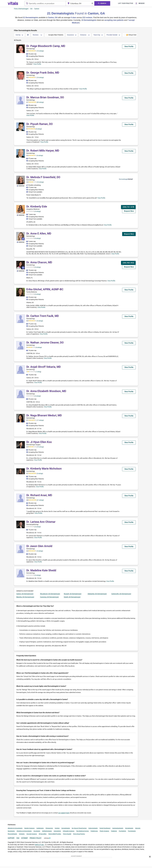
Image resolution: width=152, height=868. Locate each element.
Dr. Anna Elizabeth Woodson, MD (46, 393)
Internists (138, 830)
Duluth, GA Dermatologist (72, 599)
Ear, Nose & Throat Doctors (79, 830)
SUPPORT (11, 840)
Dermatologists (66, 830)
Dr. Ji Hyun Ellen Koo (39, 444)
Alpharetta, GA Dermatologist (97, 596)
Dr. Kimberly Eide (37, 207)
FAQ (18, 840)
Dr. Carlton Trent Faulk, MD (43, 318)
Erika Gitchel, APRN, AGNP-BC (45, 291)
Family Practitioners (105, 830)
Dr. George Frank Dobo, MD (43, 73)
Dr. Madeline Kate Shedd (41, 572)
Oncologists (37, 833)
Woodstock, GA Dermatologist (50, 596)
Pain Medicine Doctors (82, 833)
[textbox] (45, 3)
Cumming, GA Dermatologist (49, 599)
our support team (64, 815)
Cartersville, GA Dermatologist (121, 596)
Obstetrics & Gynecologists (24, 833)
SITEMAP (24, 840)
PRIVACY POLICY (36, 840)
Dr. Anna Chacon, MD (39, 264)
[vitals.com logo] (13, 3)
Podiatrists (114, 833)
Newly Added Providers (55, 836)
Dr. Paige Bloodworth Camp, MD (46, 46)
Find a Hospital (67, 836)
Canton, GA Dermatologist (25, 596)
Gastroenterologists (118, 830)
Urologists (22, 836)
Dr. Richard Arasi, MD (39, 497)
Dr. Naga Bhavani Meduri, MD (44, 417)
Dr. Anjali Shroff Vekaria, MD (44, 369)
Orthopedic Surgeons (69, 833)
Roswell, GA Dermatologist (73, 596)
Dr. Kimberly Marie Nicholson (44, 470)
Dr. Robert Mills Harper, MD (43, 151)
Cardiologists (40, 830)
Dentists (57, 830)
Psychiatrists (122, 833)
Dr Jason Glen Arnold (39, 548)
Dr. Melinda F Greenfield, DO (43, 177)
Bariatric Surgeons (29, 830)
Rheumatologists (12, 836)
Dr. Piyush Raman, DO (40, 124)
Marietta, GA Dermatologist (25, 599)
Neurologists (11, 833)
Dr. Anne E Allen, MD (39, 233)
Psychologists (132, 833)
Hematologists (129, 830)
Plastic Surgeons (104, 833)
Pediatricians (94, 833)
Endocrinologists (93, 830)
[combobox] (45, 3)
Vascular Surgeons (32, 836)
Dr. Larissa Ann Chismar (41, 524)
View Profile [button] (41, 64)
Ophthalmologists (47, 833)
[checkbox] (55, 35)
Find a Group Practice (79, 836)
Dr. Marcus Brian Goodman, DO (45, 97)
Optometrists (57, 833)
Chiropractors (49, 830)
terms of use (40, 846)
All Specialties (43, 836)
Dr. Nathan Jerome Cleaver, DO (45, 344)
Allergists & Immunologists (15, 830)
